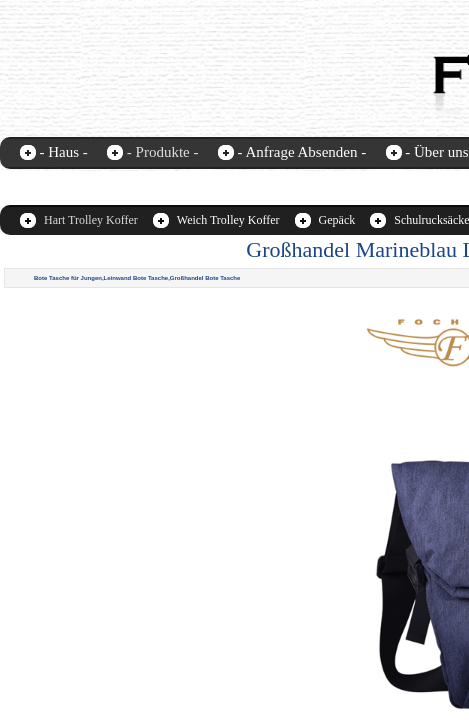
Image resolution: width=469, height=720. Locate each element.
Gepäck (337, 220)
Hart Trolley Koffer (91, 220)
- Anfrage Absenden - (301, 152)
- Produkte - (163, 152)
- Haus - (64, 152)
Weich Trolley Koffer (228, 220)
